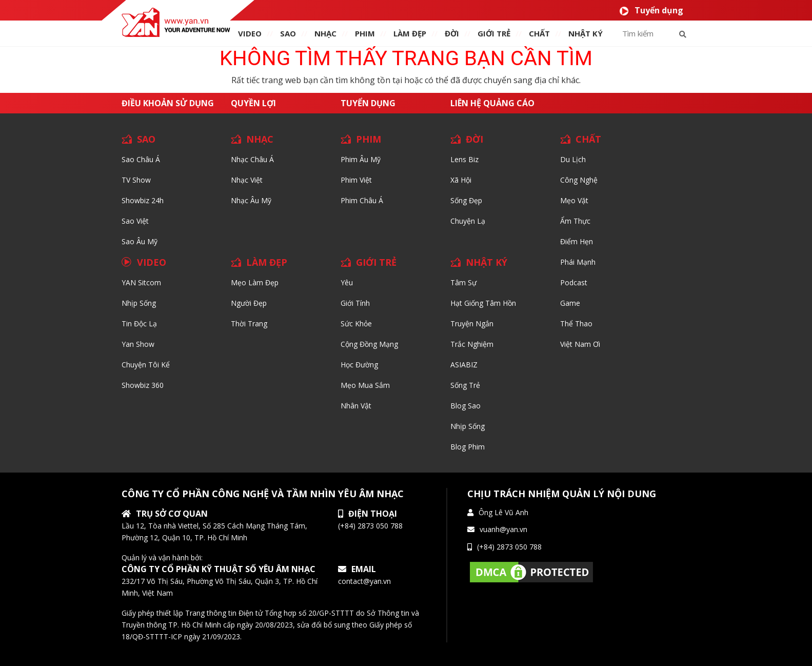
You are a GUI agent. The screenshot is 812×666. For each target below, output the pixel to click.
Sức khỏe (356, 324)
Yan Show (138, 344)
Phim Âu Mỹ (361, 159)
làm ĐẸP (410, 33)
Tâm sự (463, 282)
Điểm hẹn (577, 241)
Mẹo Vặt (574, 200)
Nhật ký (586, 33)
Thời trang (249, 324)
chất (539, 33)
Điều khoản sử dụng (168, 103)
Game (570, 303)
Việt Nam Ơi (580, 344)
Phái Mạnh (578, 262)
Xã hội (461, 180)
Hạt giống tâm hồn (483, 303)
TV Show (136, 180)
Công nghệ (579, 180)
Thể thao (576, 324)
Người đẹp (249, 303)
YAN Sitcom (141, 282)
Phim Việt (356, 180)
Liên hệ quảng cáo (492, 103)
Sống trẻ (465, 385)
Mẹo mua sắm (365, 385)
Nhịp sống (139, 303)
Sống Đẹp (466, 200)
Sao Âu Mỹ (140, 241)
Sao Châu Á (141, 159)
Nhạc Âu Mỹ (251, 200)
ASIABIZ (464, 365)
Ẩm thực (575, 221)
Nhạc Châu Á (252, 159)
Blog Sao (466, 406)
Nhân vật (356, 406)
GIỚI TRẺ (376, 262)
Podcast (574, 282)
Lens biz (464, 159)
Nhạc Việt (247, 180)
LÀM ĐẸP (267, 262)
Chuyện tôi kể (146, 365)
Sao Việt (135, 221)
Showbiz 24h (143, 200)
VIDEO (250, 33)
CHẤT (588, 139)
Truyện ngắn (472, 324)
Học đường (359, 365)
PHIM (365, 33)
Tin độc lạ (139, 324)
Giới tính (355, 303)
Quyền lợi (253, 103)
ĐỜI (452, 33)
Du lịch (573, 159)
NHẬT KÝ (487, 262)
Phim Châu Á (362, 200)
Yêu (347, 282)
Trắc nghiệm (472, 344)
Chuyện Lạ (468, 221)
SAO (288, 33)
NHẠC (325, 33)
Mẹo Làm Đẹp (255, 282)
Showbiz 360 (143, 385)
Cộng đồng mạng (369, 344)
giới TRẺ (494, 33)
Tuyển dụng (651, 11)
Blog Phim (468, 447)
